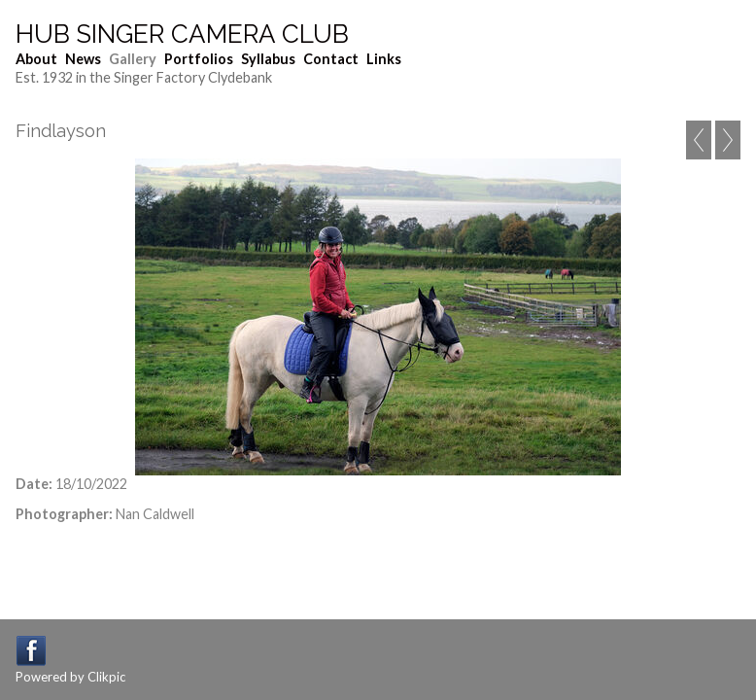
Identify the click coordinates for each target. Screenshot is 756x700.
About (36, 59)
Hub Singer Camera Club (182, 34)
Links (384, 59)
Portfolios (199, 59)
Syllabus (268, 59)
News (83, 59)
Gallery (133, 59)
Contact (331, 59)
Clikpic (106, 677)
